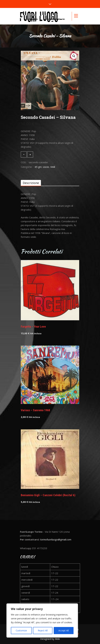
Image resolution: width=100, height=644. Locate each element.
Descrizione (31, 183)
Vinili (53, 167)
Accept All (64, 630)
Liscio (46, 167)
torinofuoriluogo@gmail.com (56, 539)
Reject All (43, 630)
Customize (21, 630)
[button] (74, 56)
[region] (42, 620)
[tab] (31, 183)
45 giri (38, 167)
